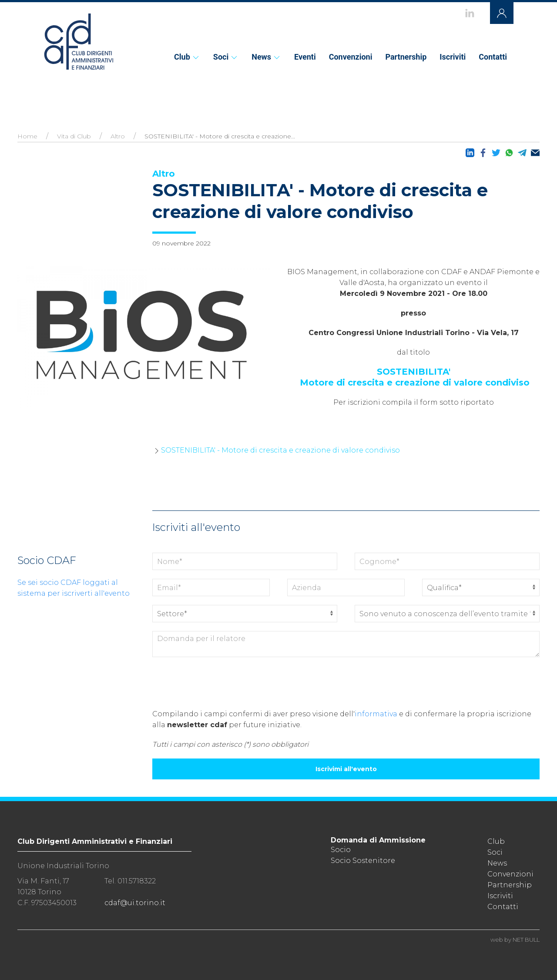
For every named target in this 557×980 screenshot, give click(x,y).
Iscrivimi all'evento (346, 769)
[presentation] (218, 683)
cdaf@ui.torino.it (135, 903)
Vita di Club (74, 136)
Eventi (305, 57)
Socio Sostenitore (363, 861)
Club (187, 57)
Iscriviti (453, 57)
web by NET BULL (515, 940)
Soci (226, 57)
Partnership (406, 57)
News (266, 57)
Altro (118, 136)
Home (27, 136)
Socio (341, 850)
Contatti (493, 57)
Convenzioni (351, 57)
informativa (376, 714)
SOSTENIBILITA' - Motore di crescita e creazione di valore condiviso (280, 450)
